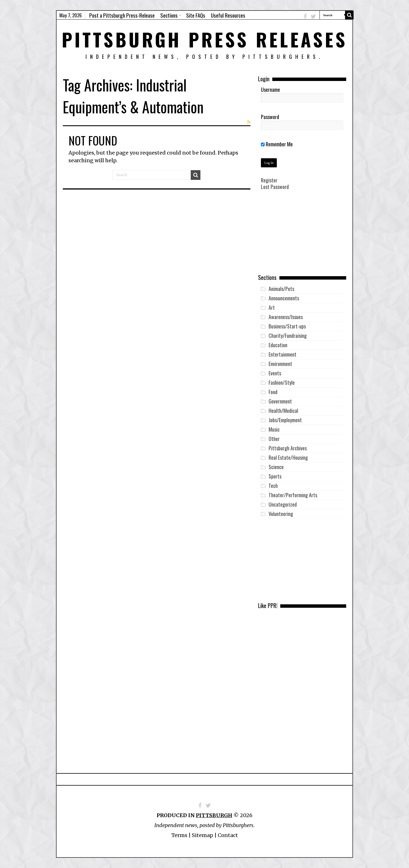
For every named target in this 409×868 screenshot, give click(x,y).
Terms (179, 835)
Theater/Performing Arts (293, 495)
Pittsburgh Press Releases (204, 39)
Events (275, 373)
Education (278, 345)
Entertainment (283, 354)
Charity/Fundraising (288, 336)
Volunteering (281, 514)
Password (270, 117)
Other (274, 439)
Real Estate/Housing (288, 457)
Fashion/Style (282, 382)
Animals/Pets (281, 289)
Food (273, 392)
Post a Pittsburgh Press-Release (122, 15)
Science (276, 467)
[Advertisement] (302, 236)
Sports (275, 476)
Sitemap (203, 835)
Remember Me (277, 144)
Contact (228, 835)
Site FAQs (196, 15)
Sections (169, 15)
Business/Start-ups (287, 326)
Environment (280, 364)
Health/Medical (283, 411)
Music (274, 429)
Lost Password (275, 187)
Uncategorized (283, 504)
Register (269, 180)
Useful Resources (228, 15)
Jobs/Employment (285, 420)
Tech (273, 486)
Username (270, 89)
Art (272, 307)
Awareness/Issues (286, 317)
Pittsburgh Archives (288, 448)
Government (280, 401)
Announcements (284, 298)
